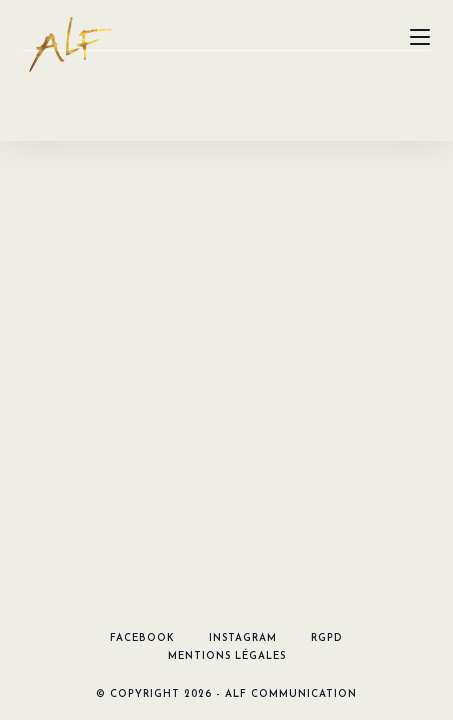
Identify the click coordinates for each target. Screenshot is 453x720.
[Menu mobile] (420, 37)
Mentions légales (227, 186)
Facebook (142, 168)
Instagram (243, 168)
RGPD (327, 168)
